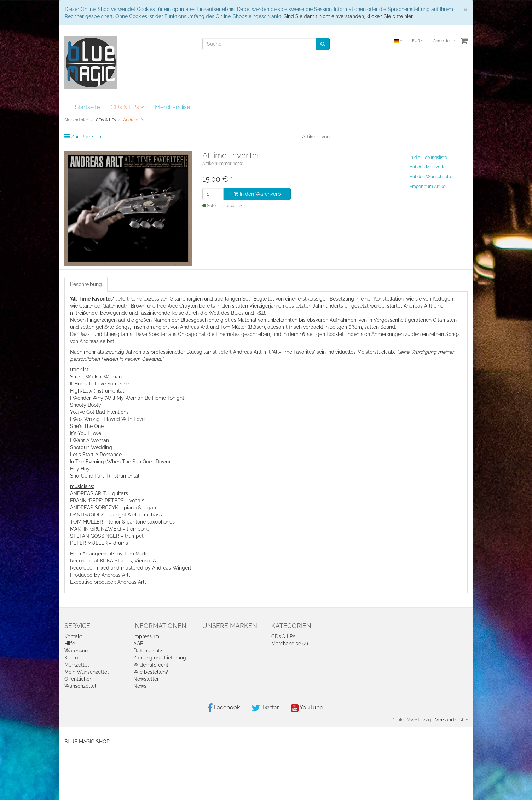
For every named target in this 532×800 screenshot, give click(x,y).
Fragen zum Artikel (428, 187)
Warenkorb (77, 651)
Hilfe (70, 644)
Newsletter (146, 679)
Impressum (146, 636)
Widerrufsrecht (151, 665)
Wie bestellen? (151, 672)
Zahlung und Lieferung (160, 658)
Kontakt (73, 636)
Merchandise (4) (290, 644)
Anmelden (444, 41)
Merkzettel (77, 665)
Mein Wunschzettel (86, 672)
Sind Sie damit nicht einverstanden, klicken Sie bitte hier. (349, 16)
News (140, 686)
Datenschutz (148, 651)
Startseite (88, 107)
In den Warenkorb (257, 194)
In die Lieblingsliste (428, 158)
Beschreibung (86, 284)
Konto (71, 658)
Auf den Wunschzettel (432, 177)
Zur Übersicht (87, 137)
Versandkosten (452, 720)
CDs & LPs (128, 107)
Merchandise (173, 107)
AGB (138, 644)
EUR (418, 41)
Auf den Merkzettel (428, 167)
